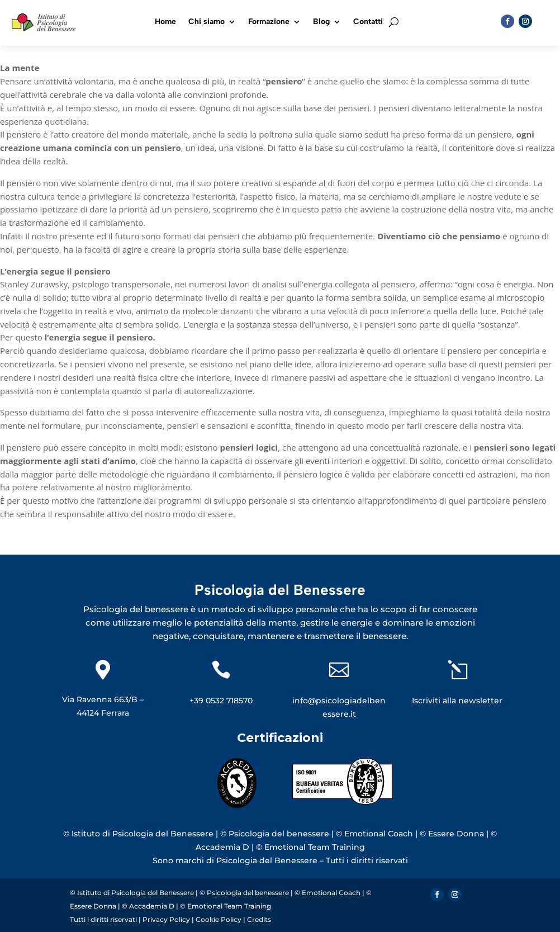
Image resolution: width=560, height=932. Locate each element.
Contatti (368, 22)
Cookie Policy (219, 919)
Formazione (269, 22)
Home (165, 22)
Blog (321, 22)
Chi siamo (207, 22)
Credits (259, 919)
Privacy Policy (167, 919)
